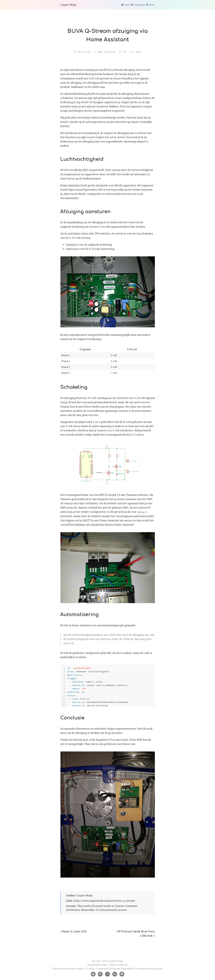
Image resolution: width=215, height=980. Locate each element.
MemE (124, 965)
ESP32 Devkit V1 (110, 495)
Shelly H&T (81, 170)
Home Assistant (106, 52)
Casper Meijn (68, 5)
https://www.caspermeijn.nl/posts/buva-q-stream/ (104, 901)
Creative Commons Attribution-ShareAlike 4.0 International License (124, 969)
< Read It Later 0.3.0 (73, 932)
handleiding (75, 222)
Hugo (104, 965)
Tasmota (131, 495)
